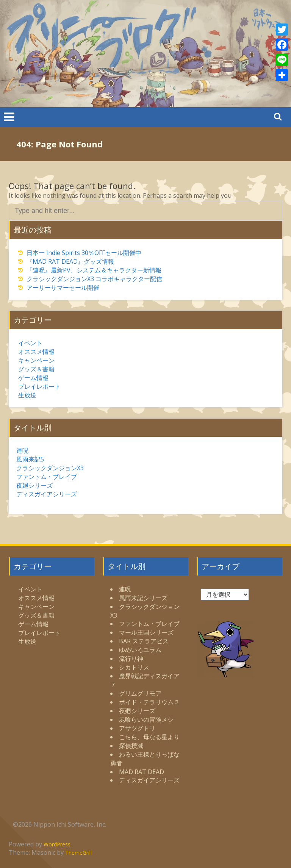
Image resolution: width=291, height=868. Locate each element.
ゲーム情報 (33, 378)
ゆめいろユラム (140, 650)
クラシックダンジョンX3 (50, 468)
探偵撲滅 (131, 746)
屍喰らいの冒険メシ (146, 719)
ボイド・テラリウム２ (149, 702)
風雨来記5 (30, 459)
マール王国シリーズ (146, 632)
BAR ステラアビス (144, 641)
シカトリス (134, 667)
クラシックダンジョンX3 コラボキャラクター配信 (94, 279)
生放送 (27, 395)
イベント (30, 343)
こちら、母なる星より (149, 737)
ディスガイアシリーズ (47, 494)
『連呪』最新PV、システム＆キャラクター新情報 (94, 270)
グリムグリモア (140, 693)
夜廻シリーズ (34, 485)
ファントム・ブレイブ (47, 477)
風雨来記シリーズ (143, 598)
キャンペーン (36, 360)
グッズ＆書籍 (36, 369)
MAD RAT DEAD (142, 772)
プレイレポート (39, 386)
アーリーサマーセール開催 (63, 288)
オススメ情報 (36, 352)
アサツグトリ (137, 728)
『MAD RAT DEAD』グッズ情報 (70, 261)
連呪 (22, 450)
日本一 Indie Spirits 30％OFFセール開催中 (84, 253)
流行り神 (131, 658)
